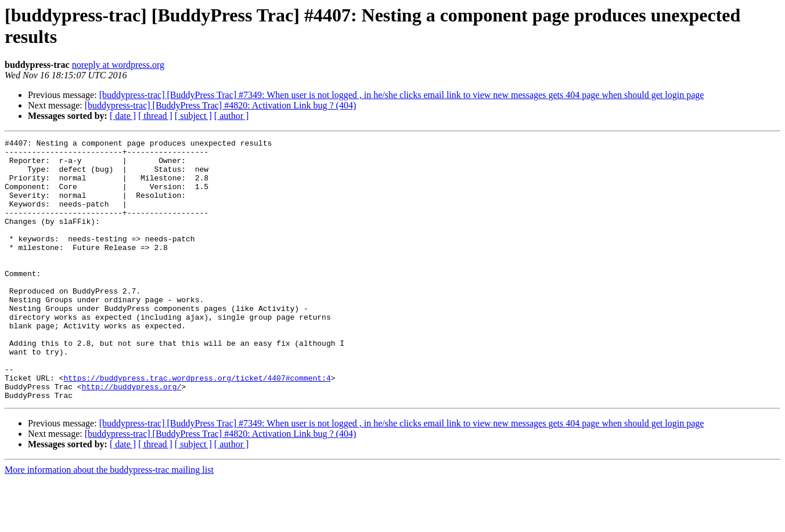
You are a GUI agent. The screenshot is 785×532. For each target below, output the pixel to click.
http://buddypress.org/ (132, 437)
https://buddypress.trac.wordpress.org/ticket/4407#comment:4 (197, 426)
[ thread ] (155, 116)
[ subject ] (193, 116)
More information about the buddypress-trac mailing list (109, 522)
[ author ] (232, 116)
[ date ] (123, 116)
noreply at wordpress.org (118, 65)
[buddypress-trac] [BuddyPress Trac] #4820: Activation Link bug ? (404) (220, 105)
